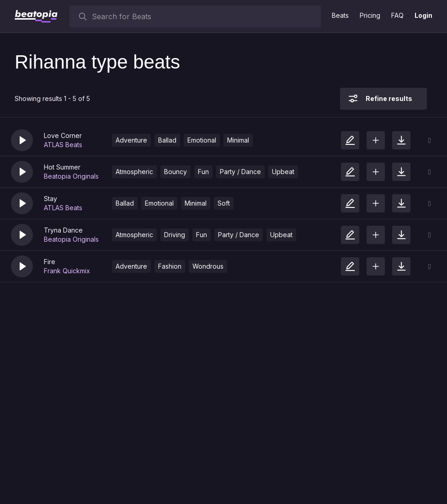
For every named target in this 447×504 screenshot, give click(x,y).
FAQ (397, 15)
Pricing (370, 15)
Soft (224, 203)
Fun (203, 172)
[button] (22, 140)
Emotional (202, 140)
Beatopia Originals (71, 176)
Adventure (131, 140)
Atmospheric (134, 172)
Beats (340, 15)
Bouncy (176, 172)
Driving (175, 235)
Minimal (238, 140)
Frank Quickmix (67, 271)
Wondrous (208, 266)
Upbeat (283, 172)
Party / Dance (240, 172)
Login (423, 15)
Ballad (167, 140)
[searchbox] (204, 16)
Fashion (170, 266)
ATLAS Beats (63, 145)
